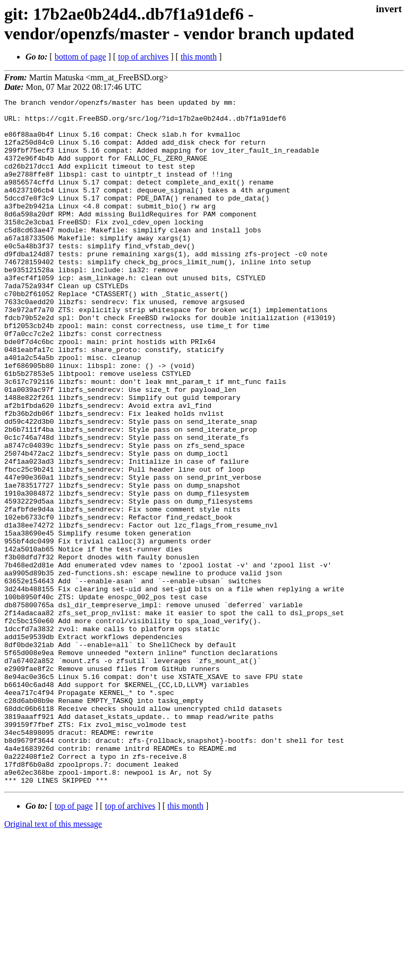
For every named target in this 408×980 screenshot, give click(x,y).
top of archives (143, 57)
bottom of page (80, 57)
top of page (74, 943)
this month (199, 57)
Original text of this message (53, 961)
